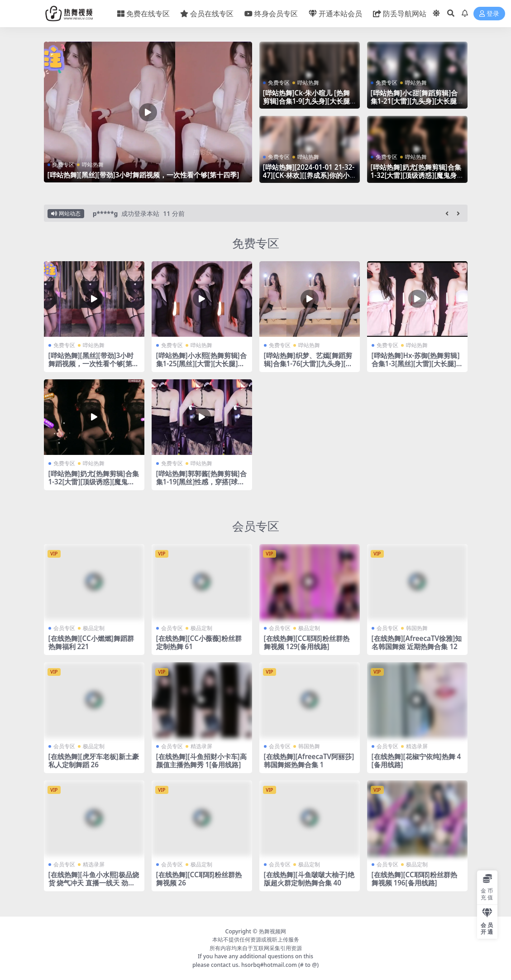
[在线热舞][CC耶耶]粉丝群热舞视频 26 (199, 879)
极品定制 (94, 628)
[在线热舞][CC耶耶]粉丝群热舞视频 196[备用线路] (414, 879)
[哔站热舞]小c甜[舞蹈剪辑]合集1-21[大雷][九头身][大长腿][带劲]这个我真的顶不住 (415, 101)
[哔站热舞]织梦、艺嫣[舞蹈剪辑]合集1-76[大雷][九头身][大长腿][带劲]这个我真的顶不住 (308, 363)
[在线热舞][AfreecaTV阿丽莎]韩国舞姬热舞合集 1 (309, 760)
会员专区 (256, 526)
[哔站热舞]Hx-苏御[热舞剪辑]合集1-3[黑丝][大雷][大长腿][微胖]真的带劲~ (416, 363)
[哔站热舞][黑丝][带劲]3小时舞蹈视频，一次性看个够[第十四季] (143, 175)
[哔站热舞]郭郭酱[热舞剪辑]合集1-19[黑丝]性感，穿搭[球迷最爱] (201, 482)
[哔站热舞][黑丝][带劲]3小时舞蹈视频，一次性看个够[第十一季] (94, 363)
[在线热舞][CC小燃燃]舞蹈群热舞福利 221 (91, 642)
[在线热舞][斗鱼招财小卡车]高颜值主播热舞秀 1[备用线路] (201, 760)
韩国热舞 (417, 628)
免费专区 (63, 165)
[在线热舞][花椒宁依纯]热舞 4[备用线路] (416, 760)
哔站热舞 (93, 165)
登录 (489, 14)
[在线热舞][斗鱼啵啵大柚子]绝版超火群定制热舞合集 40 (309, 879)
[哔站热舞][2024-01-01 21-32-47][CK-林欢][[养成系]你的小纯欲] (309, 175)
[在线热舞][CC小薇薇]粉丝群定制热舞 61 (199, 642)
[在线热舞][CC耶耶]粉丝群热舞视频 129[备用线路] (307, 642)
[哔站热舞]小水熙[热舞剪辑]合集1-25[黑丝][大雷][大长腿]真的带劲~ (201, 363)
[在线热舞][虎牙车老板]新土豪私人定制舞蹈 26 (94, 760)
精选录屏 (201, 746)
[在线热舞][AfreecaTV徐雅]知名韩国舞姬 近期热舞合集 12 (417, 642)
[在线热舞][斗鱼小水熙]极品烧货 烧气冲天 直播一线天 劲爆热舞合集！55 (94, 883)
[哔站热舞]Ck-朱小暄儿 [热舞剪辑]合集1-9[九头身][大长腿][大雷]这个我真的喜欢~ (308, 101)
